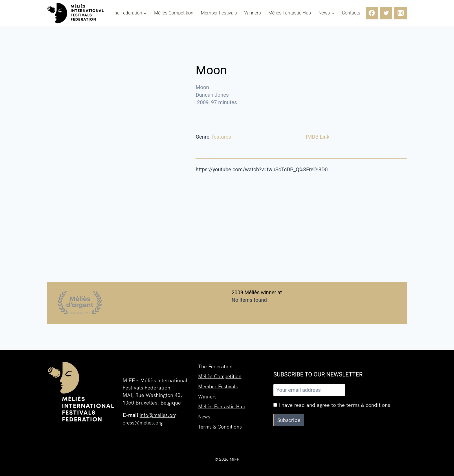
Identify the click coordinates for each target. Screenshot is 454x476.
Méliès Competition (174, 13)
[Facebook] (372, 13)
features (221, 137)
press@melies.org (144, 423)
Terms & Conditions (221, 426)
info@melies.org (159, 415)
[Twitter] (386, 13)
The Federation (216, 364)
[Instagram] (401, 13)
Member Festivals (219, 13)
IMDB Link (317, 137)
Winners (253, 13)
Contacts (351, 13)
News (204, 416)
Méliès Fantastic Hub (289, 13)
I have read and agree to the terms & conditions (332, 405)
